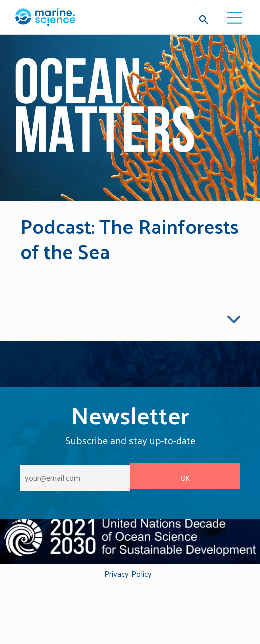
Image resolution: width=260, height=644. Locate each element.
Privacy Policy (128, 574)
